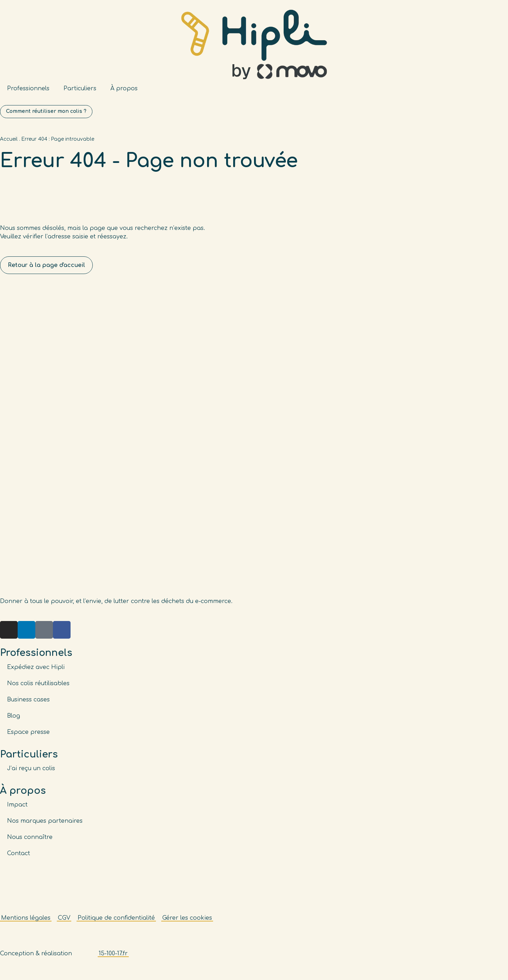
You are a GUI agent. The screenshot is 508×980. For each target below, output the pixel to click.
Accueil (9, 144)
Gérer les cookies (187, 922)
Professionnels (28, 89)
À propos (124, 89)
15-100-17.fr (113, 958)
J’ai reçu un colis (31, 773)
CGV (64, 922)
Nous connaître (30, 841)
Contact (19, 858)
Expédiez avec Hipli (36, 671)
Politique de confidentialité (116, 922)
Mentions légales (26, 922)
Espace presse (28, 736)
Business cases (28, 704)
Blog (14, 720)
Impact (17, 809)
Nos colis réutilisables (38, 688)
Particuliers (80, 89)
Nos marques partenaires (45, 825)
